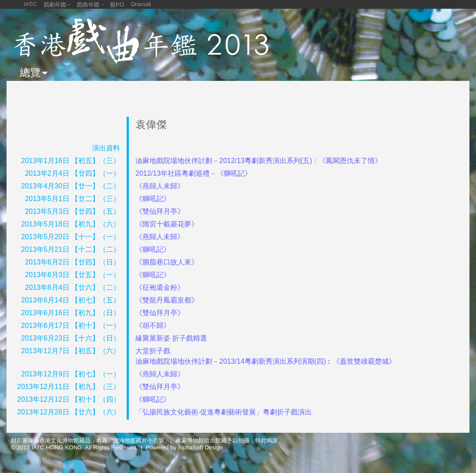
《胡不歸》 (153, 325)
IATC (30, 4)
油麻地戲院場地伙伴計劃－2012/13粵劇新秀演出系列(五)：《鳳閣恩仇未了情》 (259, 161)
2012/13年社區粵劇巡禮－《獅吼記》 (193, 173)
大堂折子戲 (153, 351)
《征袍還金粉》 (160, 287)
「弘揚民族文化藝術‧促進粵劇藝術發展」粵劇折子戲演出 (224, 412)
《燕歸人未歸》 (160, 186)
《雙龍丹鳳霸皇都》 (167, 300)
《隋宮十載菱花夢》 (167, 224)
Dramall (141, 4)
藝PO (117, 5)
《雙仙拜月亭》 (160, 211)
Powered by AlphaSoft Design (184, 447)
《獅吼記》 (153, 199)
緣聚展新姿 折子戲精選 (171, 338)
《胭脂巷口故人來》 (167, 262)
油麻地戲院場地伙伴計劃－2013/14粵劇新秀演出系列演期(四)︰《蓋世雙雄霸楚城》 (266, 361)
